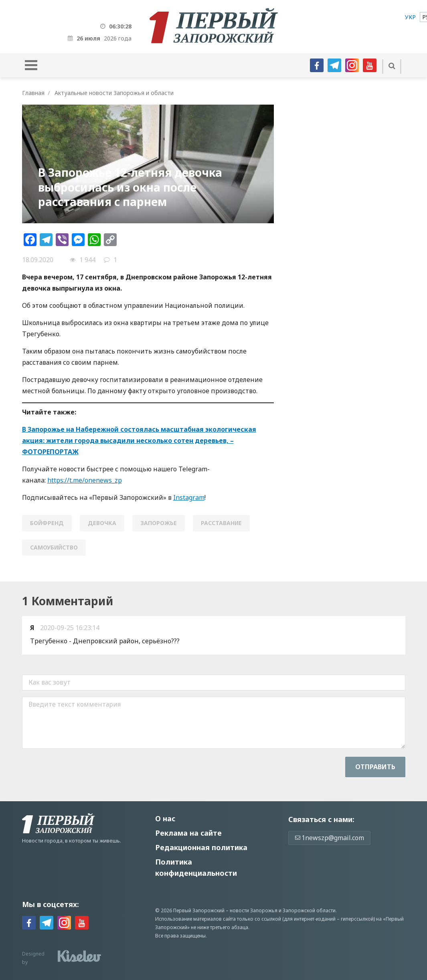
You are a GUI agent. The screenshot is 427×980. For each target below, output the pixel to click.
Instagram (189, 497)
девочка (102, 523)
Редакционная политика (201, 847)
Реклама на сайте (188, 833)
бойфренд (47, 523)
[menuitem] (410, 17)
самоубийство (54, 547)
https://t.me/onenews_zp (85, 480)
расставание (221, 523)
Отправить (375, 767)
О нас (165, 818)
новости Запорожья (254, 910)
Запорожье (159, 523)
